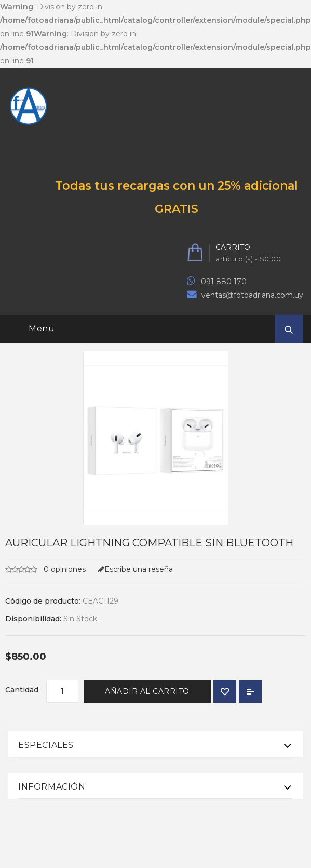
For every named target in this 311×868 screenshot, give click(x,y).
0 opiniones (64, 569)
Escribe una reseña (136, 569)
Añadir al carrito (147, 691)
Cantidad (22, 690)
